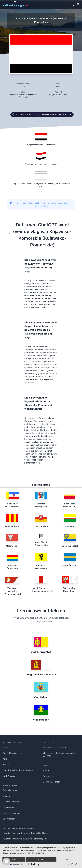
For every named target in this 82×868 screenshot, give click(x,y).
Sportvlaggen (9, 819)
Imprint (69, 864)
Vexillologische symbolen (54, 747)
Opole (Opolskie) (70, 546)
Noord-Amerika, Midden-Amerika (18, 770)
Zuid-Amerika (9, 776)
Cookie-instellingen (52, 782)
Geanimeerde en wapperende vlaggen (41, 164)
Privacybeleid (49, 776)
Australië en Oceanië (12, 753)
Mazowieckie (12, 546)
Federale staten (10, 790)
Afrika (6, 747)
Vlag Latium (41, 697)
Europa (6, 765)
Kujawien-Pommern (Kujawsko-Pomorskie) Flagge (26, 833)
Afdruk (46, 770)
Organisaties (9, 807)
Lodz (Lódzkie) (12, 526)
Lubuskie (70, 526)
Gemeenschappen (11, 802)
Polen (59, 86)
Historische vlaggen (12, 813)
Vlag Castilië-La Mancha (41, 675)
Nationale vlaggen (13, 743)
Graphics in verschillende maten (41, 145)
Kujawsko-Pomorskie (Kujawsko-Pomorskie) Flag (25, 839)
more (68, 859)
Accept (41, 859)
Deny (14, 859)
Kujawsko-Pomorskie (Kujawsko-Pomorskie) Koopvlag (42, 115)
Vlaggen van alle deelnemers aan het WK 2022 (60, 755)
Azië (5, 759)
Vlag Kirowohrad (41, 652)
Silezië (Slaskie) (70, 565)
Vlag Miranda (41, 720)
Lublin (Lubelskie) (41, 526)
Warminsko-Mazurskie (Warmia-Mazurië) (12, 591)
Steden (6, 796)
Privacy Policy (76, 864)
